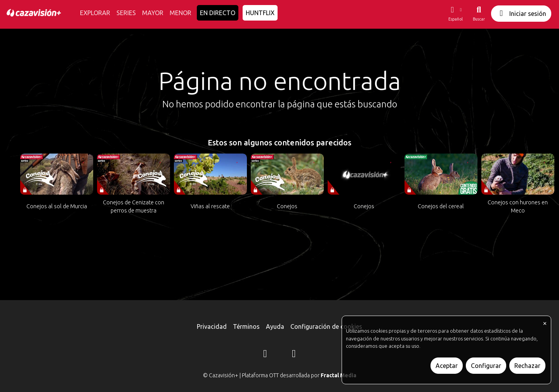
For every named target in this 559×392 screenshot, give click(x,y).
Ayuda (275, 326)
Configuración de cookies (326, 326)
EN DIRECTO (218, 13)
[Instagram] (265, 355)
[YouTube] (294, 355)
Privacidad (212, 326)
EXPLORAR (95, 13)
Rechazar (527, 366)
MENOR (181, 13)
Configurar (486, 366)
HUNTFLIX (260, 13)
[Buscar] (479, 14)
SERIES (126, 13)
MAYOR (153, 13)
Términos (246, 326)
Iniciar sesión (521, 13)
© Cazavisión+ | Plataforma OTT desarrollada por (280, 375)
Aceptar (447, 366)
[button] (455, 14)
